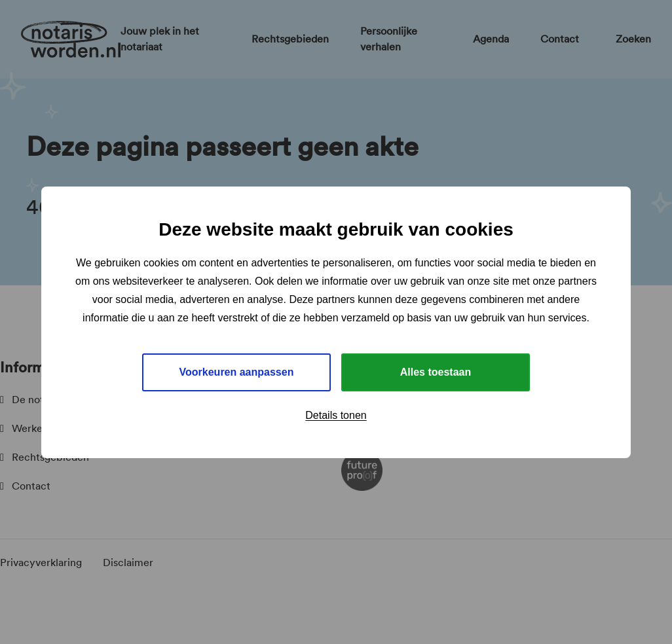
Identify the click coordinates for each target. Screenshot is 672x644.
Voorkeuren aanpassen (237, 372)
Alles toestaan (436, 372)
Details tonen (336, 415)
